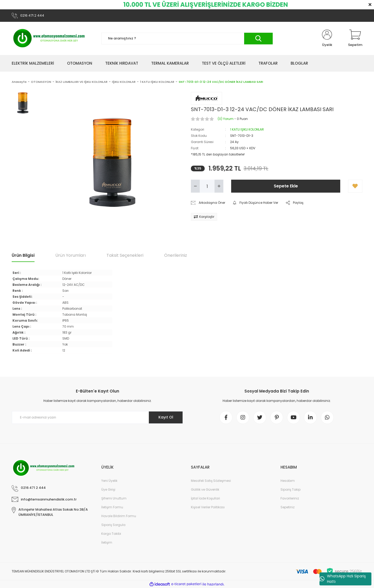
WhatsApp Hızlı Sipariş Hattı (343, 579)
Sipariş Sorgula (113, 525)
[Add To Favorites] (355, 186)
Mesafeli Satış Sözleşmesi (211, 481)
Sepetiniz (288, 507)
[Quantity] (207, 186)
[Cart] (355, 38)
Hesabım (288, 481)
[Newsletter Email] (97, 417)
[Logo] (49, 38)
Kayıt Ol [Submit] (166, 417)
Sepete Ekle (286, 186)
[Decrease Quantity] (195, 186)
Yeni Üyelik (109, 481)
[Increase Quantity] (219, 186)
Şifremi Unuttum (114, 498)
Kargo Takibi (111, 534)
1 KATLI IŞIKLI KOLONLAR (247, 129)
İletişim (107, 542)
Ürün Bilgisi (23, 255)
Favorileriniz (290, 498)
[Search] (187, 39)
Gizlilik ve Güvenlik (205, 489)
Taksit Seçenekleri (125, 255)
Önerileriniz (176, 255)
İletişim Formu (112, 507)
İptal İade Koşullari (205, 498)
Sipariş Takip (290, 489)
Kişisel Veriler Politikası (208, 507)
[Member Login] (327, 38)
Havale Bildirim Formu (119, 516)
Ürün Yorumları (71, 255)
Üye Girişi (108, 489)
